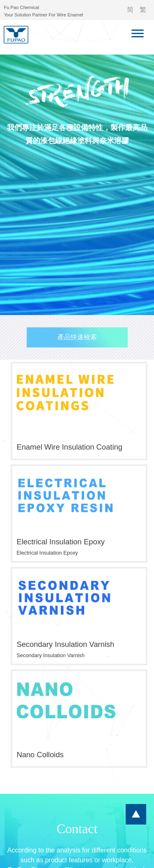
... (136, 814)
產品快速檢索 (77, 337)
